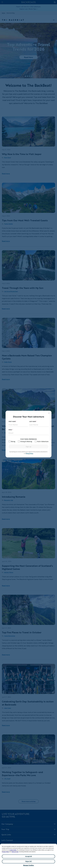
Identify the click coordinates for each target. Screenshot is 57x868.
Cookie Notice (13, 850)
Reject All (28, 861)
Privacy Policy (5, 852)
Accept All (28, 856)
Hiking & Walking (26, 441)
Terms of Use (15, 852)
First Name (12, 421)
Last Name (33, 421)
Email (10, 430)
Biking (13, 441)
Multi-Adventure (43, 441)
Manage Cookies (28, 865)
